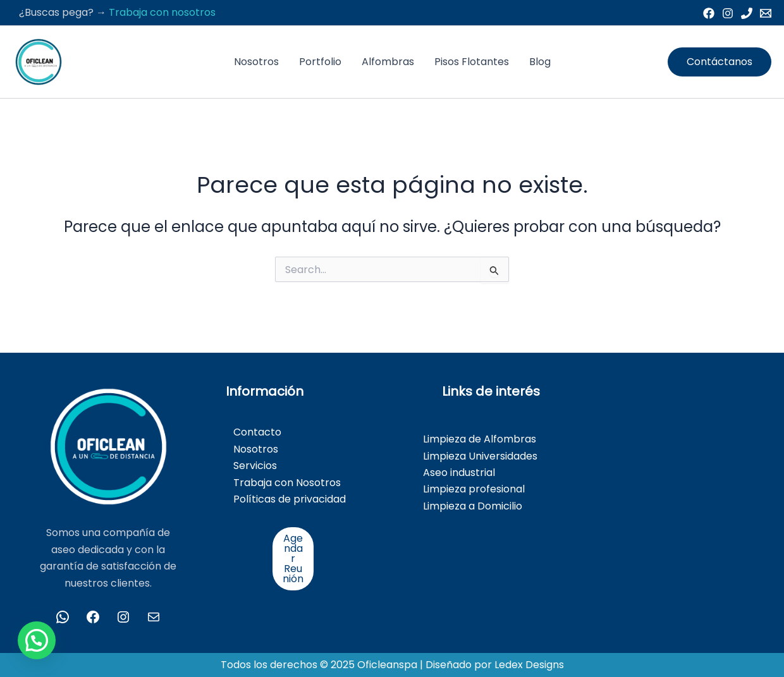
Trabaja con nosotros (162, 12)
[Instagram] (728, 13)
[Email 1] (766, 13)
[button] (720, 62)
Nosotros (256, 62)
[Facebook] (709, 13)
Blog (540, 62)
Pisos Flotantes (472, 62)
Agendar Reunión (293, 558)
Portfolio (320, 62)
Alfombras (388, 62)
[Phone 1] (747, 13)
